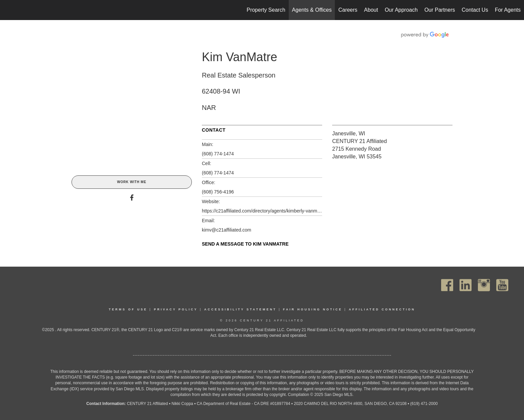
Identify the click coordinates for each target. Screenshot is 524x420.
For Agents (508, 10)
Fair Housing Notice (313, 309)
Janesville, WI (349, 133)
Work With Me (132, 182)
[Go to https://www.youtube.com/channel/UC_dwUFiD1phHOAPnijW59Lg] (502, 285)
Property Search (266, 10)
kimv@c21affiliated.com (227, 230)
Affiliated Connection (382, 309)
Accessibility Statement (240, 309)
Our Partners (440, 10)
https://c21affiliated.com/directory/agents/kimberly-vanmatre (262, 211)
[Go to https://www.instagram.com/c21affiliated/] (484, 285)
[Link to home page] (9, 10)
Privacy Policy (176, 309)
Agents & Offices (312, 10)
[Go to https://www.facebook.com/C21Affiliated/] (447, 285)
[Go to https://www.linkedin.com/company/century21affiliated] (466, 285)
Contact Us (475, 10)
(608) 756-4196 (218, 192)
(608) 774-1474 (218, 154)
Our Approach (401, 10)
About (371, 10)
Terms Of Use (128, 309)
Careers (348, 10)
